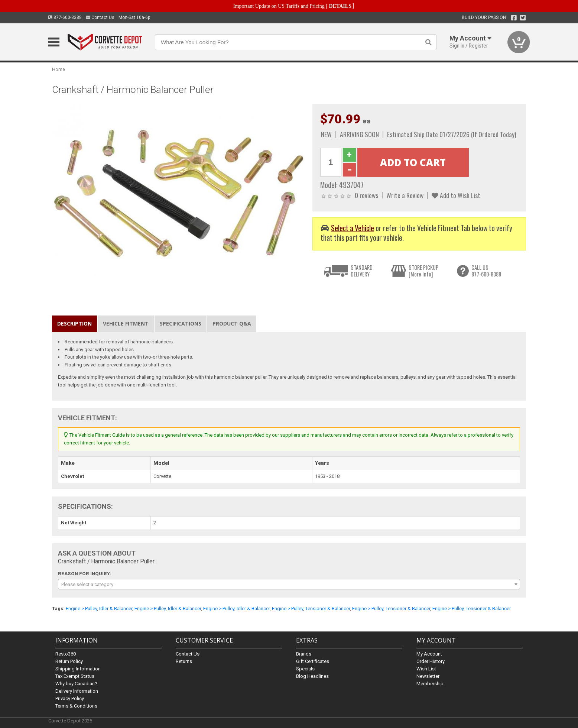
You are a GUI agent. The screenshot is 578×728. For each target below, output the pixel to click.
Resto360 (66, 654)
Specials (305, 669)
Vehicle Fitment (126, 323)
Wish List (426, 669)
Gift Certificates (313, 661)
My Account (429, 654)
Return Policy (69, 661)
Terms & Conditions (76, 706)
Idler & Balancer (116, 609)
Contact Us (100, 17)
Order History (431, 661)
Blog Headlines (312, 676)
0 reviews (366, 195)
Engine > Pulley (81, 609)
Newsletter (428, 676)
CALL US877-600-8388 (486, 271)
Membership (430, 684)
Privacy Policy (70, 698)
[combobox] (289, 584)
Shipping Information (78, 669)
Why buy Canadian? (76, 684)
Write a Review (405, 195)
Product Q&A (232, 323)
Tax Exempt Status (75, 676)
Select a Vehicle (353, 228)
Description (74, 323)
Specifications (181, 323)
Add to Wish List (456, 195)
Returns (184, 661)
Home (59, 69)
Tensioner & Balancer (328, 609)
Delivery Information (77, 691)
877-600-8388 (65, 17)
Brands (304, 654)
